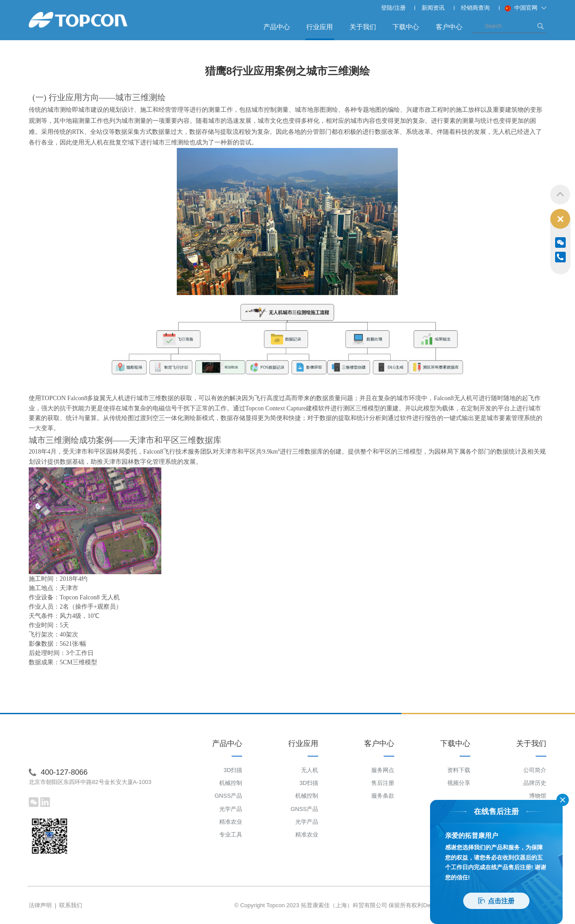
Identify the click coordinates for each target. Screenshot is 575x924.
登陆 (387, 8)
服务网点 (383, 770)
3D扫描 (233, 770)
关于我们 (363, 27)
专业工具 (231, 835)
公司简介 (535, 770)
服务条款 (383, 796)
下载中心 (406, 27)
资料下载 (459, 770)
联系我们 (71, 905)
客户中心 (449, 27)
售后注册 (383, 783)
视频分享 (459, 783)
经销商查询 (475, 8)
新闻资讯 (433, 8)
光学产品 (231, 809)
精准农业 (231, 822)
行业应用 (320, 31)
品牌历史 (535, 783)
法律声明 (40, 905)
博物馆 (538, 796)
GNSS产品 (228, 796)
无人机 (310, 770)
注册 (400, 8)
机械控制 (231, 783)
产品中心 (277, 27)
